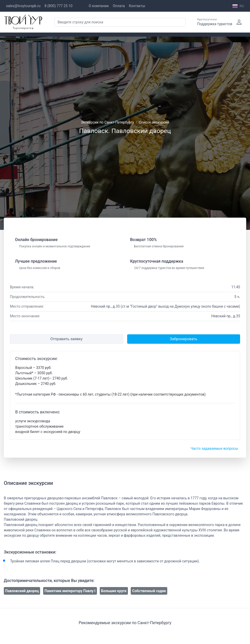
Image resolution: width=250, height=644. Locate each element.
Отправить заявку (66, 339)
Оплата (119, 6)
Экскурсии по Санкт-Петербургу (107, 122)
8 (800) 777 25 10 (58, 6)
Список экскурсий (154, 122)
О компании (99, 6)
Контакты (137, 6)
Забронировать (184, 339)
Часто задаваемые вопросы (214, 448)
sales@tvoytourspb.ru (23, 6)
